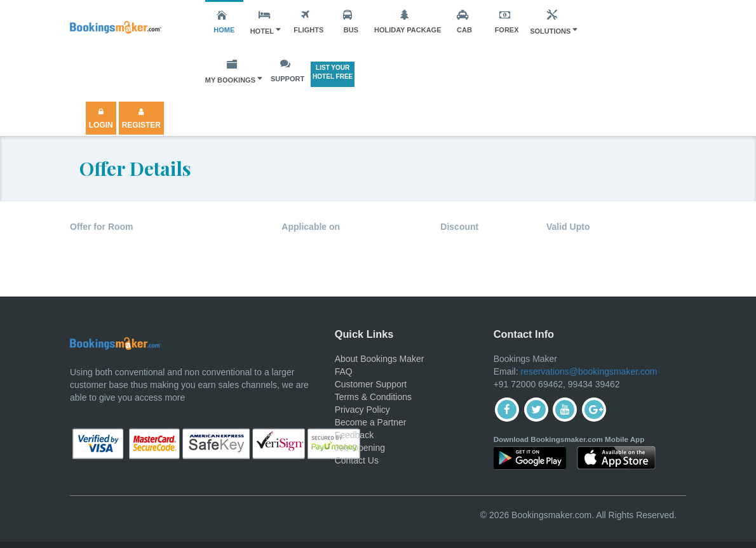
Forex (507, 22)
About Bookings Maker (380, 359)
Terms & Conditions (373, 397)
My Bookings (230, 71)
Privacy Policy (362, 410)
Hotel (262, 22)
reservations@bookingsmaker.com (589, 371)
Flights (308, 22)
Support (287, 70)
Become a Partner (371, 422)
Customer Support (371, 384)
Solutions (550, 22)
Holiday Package (408, 22)
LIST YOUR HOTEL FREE (333, 72)
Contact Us (357, 460)
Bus (351, 22)
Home (224, 22)
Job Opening (360, 448)
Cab (464, 22)
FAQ (344, 371)
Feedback (354, 435)
